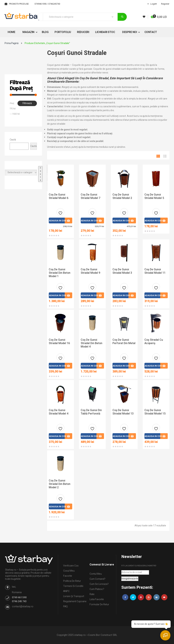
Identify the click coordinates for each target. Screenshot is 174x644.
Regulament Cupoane (75, 601)
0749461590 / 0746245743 (47, 4)
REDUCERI (83, 32)
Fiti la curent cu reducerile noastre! (139, 566)
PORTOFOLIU (63, 32)
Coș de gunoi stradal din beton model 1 (60, 273)
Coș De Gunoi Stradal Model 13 (123, 412)
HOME (11, 32)
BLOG (45, 32)
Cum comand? (97, 579)
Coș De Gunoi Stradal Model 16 (59, 342)
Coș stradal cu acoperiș (154, 342)
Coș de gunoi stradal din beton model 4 (92, 343)
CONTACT (151, 32)
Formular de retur (99, 604)
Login (153, 4)
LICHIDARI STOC (105, 32)
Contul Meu (96, 574)
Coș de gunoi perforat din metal (124, 342)
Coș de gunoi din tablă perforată (91, 412)
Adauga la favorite (60, 213)
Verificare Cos (71, 566)
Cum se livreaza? (99, 584)
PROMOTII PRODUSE (19, 4)
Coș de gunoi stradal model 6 (59, 196)
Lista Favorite (97, 599)
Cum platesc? (97, 589)
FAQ (65, 607)
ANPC (66, 591)
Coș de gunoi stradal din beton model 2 (60, 484)
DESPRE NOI (130, 32)
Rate (92, 594)
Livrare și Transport (74, 596)
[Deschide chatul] (166, 635)
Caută (13, 140)
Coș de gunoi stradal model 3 (122, 271)
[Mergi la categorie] (40, 174)
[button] (159, 17)
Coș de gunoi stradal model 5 (154, 196)
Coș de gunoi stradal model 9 (90, 271)
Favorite (68, 576)
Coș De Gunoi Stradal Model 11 (155, 271)
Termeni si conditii (73, 586)
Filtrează (27, 103)
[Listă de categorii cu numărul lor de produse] (21, 173)
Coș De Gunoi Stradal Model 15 (155, 412)
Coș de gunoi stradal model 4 (59, 412)
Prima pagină (12, 43)
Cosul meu (69, 571)
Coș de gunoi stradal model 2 (122, 196)
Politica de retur (72, 581)
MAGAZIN (29, 32)
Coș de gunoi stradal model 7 (90, 196)
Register (165, 4)
